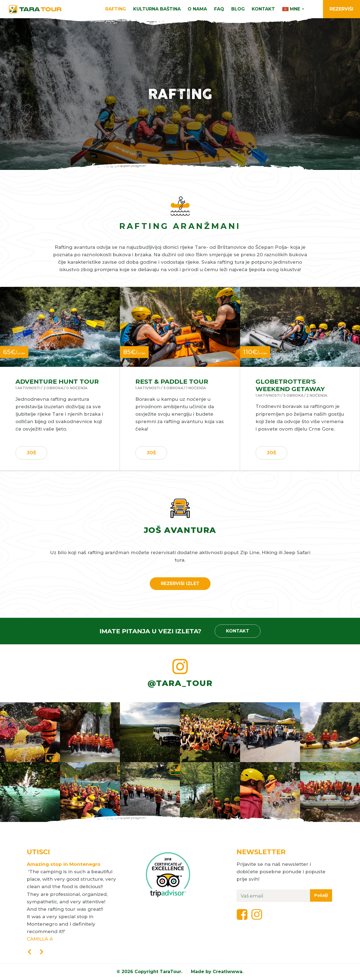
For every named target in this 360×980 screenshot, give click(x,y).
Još (31, 453)
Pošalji (321, 895)
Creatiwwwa (228, 972)
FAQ (219, 9)
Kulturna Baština (157, 9)
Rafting (116, 9)
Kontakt (263, 9)
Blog (238, 9)
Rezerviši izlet (180, 584)
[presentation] (30, 952)
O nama (197, 9)
